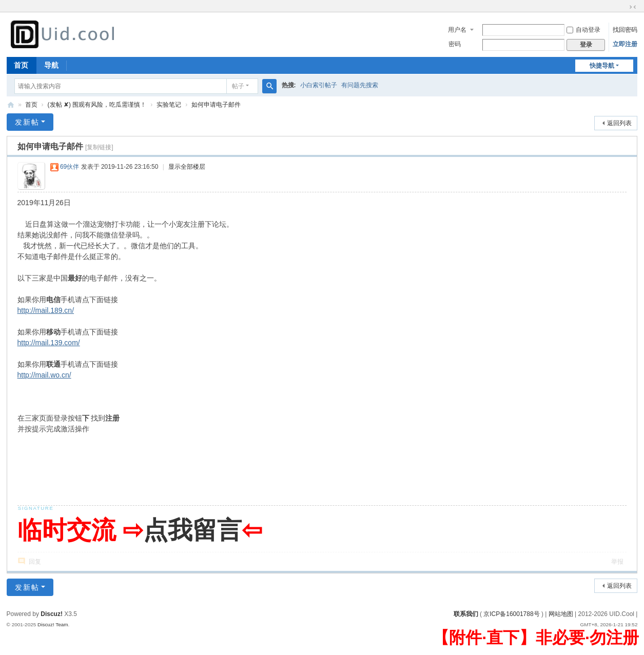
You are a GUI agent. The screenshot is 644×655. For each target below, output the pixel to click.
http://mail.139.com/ (49, 343)
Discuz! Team (53, 624)
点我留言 (192, 530)
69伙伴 (70, 167)
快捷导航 (602, 66)
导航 (51, 65)
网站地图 (561, 614)
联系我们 (466, 614)
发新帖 (27, 122)
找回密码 (625, 30)
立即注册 (625, 44)
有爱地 (11, 105)
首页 (21, 65)
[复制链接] (99, 147)
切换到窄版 (633, 7)
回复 (35, 562)
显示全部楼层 (187, 167)
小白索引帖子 (319, 85)
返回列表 (619, 123)
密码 (455, 44)
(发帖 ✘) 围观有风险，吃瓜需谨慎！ (97, 105)
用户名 (457, 30)
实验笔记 (169, 105)
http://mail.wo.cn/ (44, 375)
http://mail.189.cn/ (46, 310)
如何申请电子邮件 (216, 105)
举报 (617, 562)
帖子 (238, 86)
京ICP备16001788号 (511, 614)
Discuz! (52, 614)
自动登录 (583, 30)
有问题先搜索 (360, 85)
